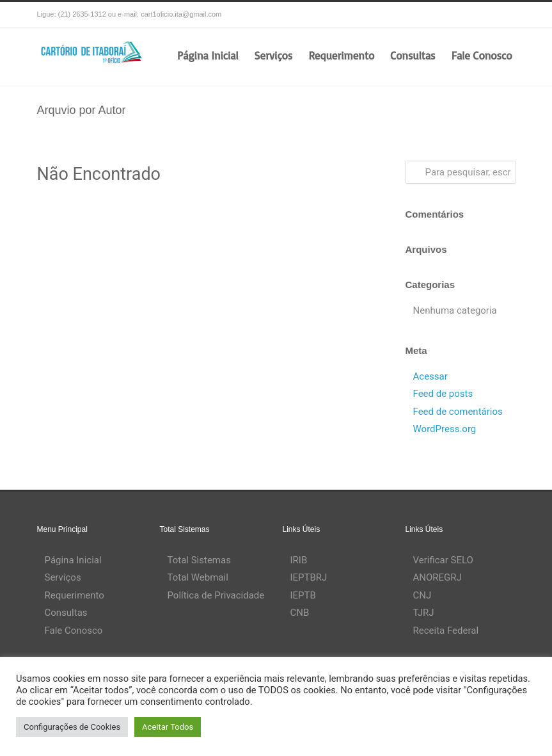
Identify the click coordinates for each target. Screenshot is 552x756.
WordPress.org (445, 429)
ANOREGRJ (438, 577)
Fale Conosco (482, 55)
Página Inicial (208, 55)
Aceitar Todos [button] (168, 727)
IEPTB (303, 595)
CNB (300, 613)
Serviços (274, 55)
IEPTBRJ (309, 577)
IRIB (299, 560)
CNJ (422, 595)
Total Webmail (198, 577)
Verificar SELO (443, 560)
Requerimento (341, 55)
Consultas (413, 55)
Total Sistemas (199, 560)
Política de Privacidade (216, 595)
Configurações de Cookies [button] (72, 727)
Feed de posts (443, 394)
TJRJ (424, 613)
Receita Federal (446, 631)
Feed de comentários (458, 412)
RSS (503, 15)
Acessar (430, 376)
